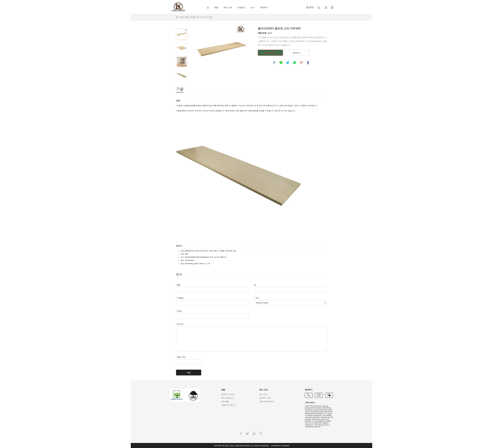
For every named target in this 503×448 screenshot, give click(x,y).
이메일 (180, 298)
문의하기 (264, 8)
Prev (182, 25)
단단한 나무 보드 (228, 395)
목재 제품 (184, 17)
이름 (178, 285)
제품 (216, 8)
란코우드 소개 (265, 398)
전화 (179, 311)
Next (182, 85)
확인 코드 (181, 357)
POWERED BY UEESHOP (280, 446)
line (281, 63)
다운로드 (241, 8)
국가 (257, 298)
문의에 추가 (270, 53)
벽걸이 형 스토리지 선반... (202, 17)
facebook (274, 63)
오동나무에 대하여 (267, 402)
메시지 (180, 324)
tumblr (308, 63)
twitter (288, 63)
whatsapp (295, 63)
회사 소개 (228, 8)
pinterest (301, 63)
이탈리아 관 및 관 (228, 405)
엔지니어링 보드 (228, 398)
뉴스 (253, 8)
